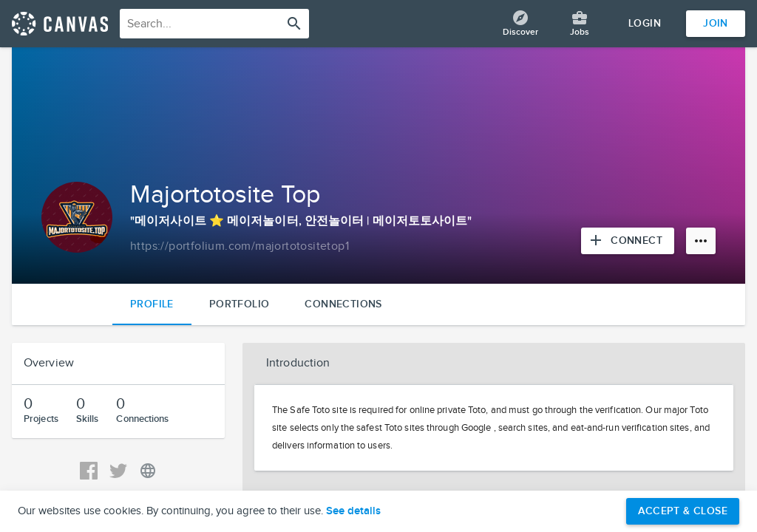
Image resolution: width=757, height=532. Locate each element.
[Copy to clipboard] (240, 247)
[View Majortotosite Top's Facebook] (89, 471)
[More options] (701, 241)
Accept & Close (683, 511)
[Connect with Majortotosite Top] (628, 241)
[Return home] (60, 24)
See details (353, 511)
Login (645, 23)
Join (716, 23)
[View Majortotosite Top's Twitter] (118, 471)
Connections (343, 304)
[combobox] (214, 24)
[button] (494, 364)
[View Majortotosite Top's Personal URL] (148, 471)
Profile (152, 304)
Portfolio (240, 304)
